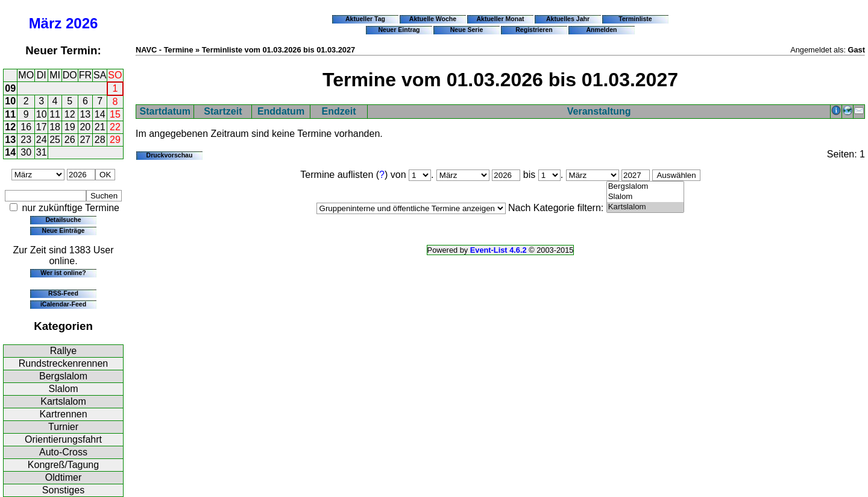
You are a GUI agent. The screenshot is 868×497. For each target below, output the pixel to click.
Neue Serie (467, 30)
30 (26, 152)
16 (26, 127)
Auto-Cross (63, 452)
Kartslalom (63, 401)
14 (100, 114)
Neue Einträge (64, 230)
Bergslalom (63, 376)
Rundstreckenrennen (64, 363)
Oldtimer (63, 477)
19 (70, 127)
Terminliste (635, 19)
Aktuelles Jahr (568, 19)
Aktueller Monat (500, 19)
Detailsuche (63, 220)
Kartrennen (63, 414)
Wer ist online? (63, 273)
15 (115, 114)
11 (10, 114)
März (46, 23)
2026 (82, 23)
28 (100, 140)
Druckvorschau (170, 155)
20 (85, 127)
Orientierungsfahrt (63, 439)
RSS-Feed (63, 293)
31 (42, 152)
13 (85, 114)
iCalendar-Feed (63, 304)
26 (70, 140)
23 (26, 140)
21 (100, 127)
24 (42, 140)
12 (70, 114)
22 (115, 127)
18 (55, 127)
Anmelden (602, 30)
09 (10, 88)
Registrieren (534, 30)
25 (55, 140)
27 (85, 140)
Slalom (64, 389)
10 (10, 101)
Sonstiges (63, 490)
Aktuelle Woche (433, 19)
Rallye (63, 351)
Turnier (63, 427)
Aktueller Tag (365, 19)
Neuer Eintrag (399, 30)
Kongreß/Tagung (63, 465)
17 (42, 127)
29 (115, 140)
